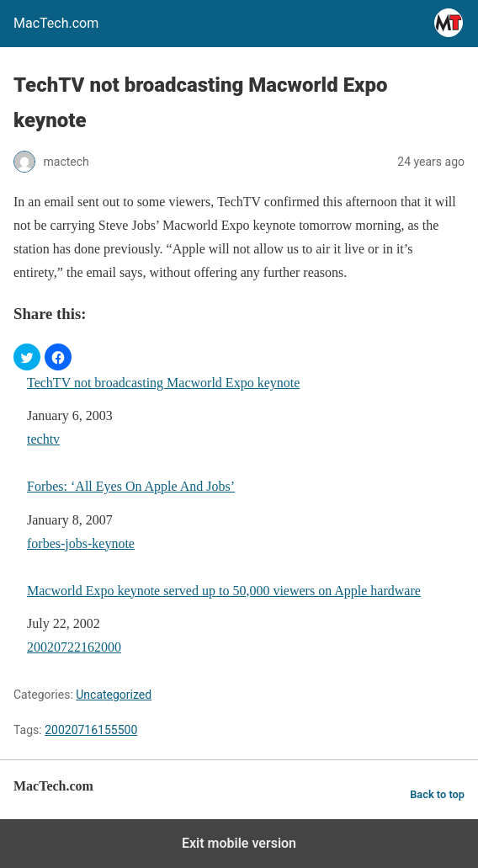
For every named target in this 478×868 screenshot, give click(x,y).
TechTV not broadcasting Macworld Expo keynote (163, 383)
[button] (27, 357)
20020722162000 (74, 647)
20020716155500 (91, 730)
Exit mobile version (239, 843)
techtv (43, 439)
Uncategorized (114, 695)
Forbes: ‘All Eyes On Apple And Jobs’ (131, 486)
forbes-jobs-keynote (81, 543)
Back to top (437, 794)
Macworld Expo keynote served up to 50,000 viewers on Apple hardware (224, 591)
